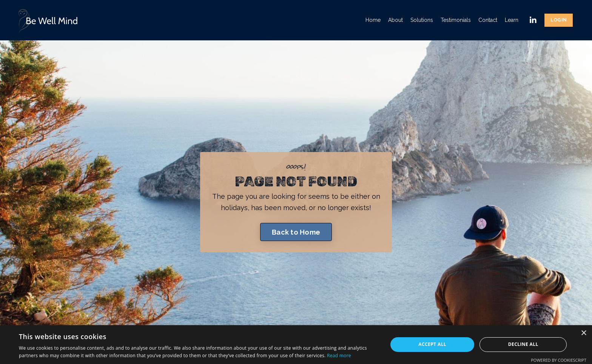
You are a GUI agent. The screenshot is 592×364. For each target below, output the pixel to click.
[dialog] (296, 345)
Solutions (422, 20)
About (395, 20)
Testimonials (456, 20)
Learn (512, 20)
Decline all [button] (523, 344)
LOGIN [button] (559, 20)
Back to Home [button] (296, 232)
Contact (488, 20)
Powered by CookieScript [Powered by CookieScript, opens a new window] (559, 360)
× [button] (584, 333)
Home (373, 20)
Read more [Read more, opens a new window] (339, 356)
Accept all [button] (432, 344)
